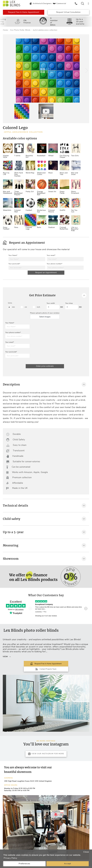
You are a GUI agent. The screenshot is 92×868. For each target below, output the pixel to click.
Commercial (59, 4)
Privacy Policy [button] (10, 858)
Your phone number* (55, 264)
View (7, 657)
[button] (86, 71)
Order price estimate (45, 367)
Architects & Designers (40, 4)
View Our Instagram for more (46, 749)
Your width (51, 304)
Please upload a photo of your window (45, 313)
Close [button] (86, 852)
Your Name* (13, 256)
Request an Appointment (46, 273)
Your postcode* (14, 264)
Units (10, 303)
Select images (45, 317)
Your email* (51, 256)
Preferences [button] (24, 864)
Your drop (69, 304)
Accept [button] (68, 864)
